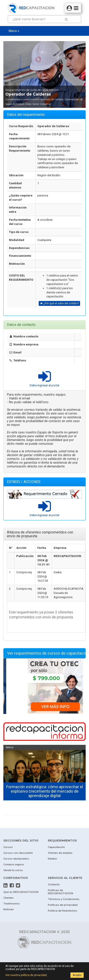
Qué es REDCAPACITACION (21, 892)
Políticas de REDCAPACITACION (60, 892)
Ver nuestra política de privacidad (26, 975)
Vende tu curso (13, 870)
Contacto (54, 884)
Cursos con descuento (18, 853)
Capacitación (56, 847)
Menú (14, 31)
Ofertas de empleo (60, 853)
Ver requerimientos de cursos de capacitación (46, 653)
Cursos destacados (16, 859)
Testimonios (12, 904)
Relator (53, 859)
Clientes (8, 898)
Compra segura (14, 864)
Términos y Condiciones (64, 899)
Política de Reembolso (63, 911)
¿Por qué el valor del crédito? (59, 303)
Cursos (8, 847)
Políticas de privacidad (63, 905)
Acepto (77, 975)
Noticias (9, 909)
